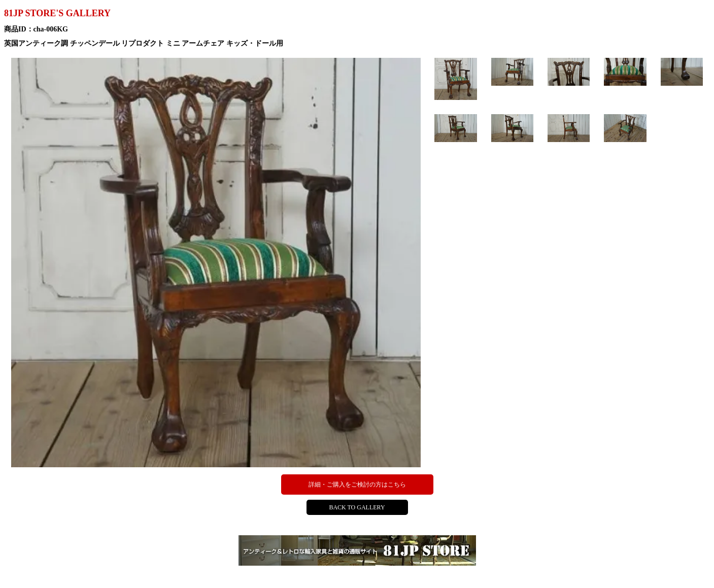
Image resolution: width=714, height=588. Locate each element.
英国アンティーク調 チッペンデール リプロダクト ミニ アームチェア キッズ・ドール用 (144, 43)
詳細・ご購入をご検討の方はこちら (357, 485)
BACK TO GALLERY (357, 507)
